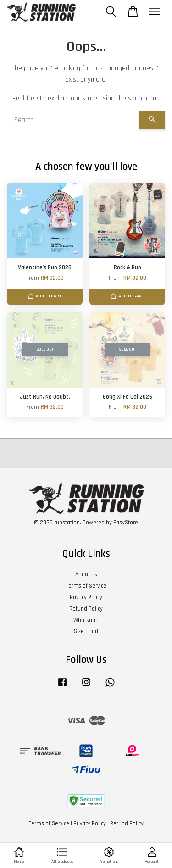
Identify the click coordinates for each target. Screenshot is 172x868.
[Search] (73, 120)
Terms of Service (86, 586)
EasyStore (126, 523)
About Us (86, 574)
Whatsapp (86, 620)
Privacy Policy (86, 597)
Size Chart (86, 631)
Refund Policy (86, 609)
